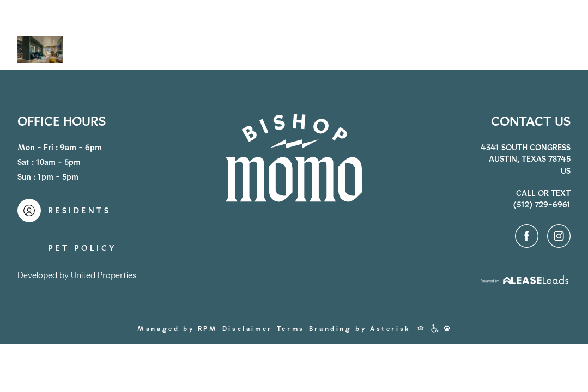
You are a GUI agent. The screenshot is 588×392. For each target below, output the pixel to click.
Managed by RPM (177, 329)
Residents (491, 36)
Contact (528, 35)
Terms (291, 329)
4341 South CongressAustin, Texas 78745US (526, 159)
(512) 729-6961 (434, 36)
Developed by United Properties (77, 275)
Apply (464, 36)
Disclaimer (247, 329)
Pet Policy (82, 248)
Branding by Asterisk (360, 329)
